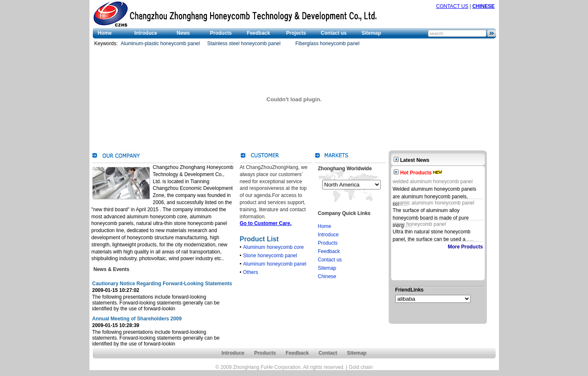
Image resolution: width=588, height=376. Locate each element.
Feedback (258, 33)
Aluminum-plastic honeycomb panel (160, 43)
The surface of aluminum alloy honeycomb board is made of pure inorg (431, 218)
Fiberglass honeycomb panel (327, 43)
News (183, 33)
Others (251, 272)
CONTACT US (452, 6)
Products (221, 33)
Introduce (146, 33)
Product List (259, 239)
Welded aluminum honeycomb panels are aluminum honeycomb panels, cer (435, 197)
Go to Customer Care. (266, 223)
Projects (296, 33)
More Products (465, 247)
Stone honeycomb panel (270, 256)
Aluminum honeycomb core (274, 247)
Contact (328, 353)
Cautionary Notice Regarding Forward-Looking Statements (162, 284)
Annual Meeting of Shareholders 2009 (137, 319)
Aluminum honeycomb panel (275, 264)
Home (105, 33)
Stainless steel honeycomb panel (244, 43)
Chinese (327, 276)
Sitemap (371, 33)
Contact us (333, 33)
